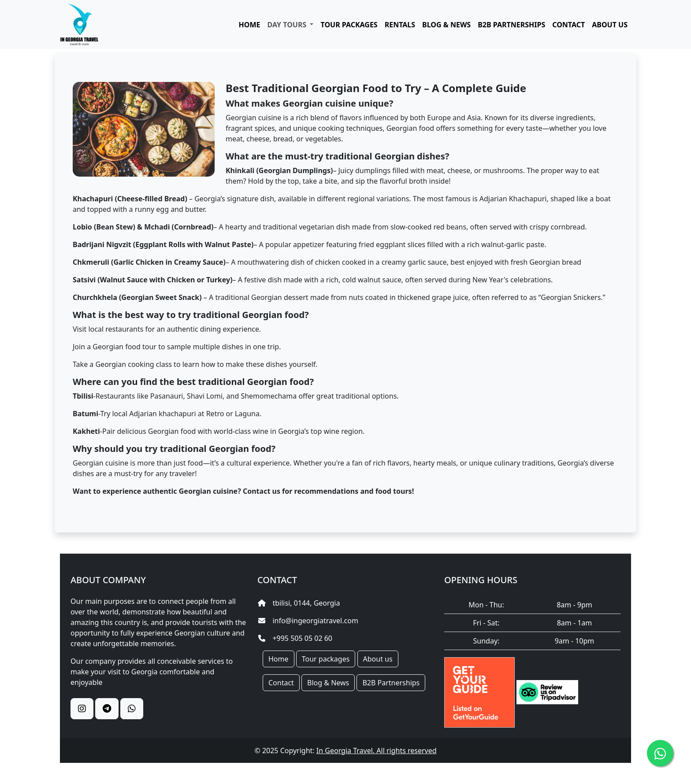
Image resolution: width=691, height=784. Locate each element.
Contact (281, 683)
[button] (291, 25)
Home (279, 659)
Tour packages (326, 659)
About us (378, 659)
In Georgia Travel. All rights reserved (377, 751)
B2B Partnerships (391, 683)
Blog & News (328, 683)
